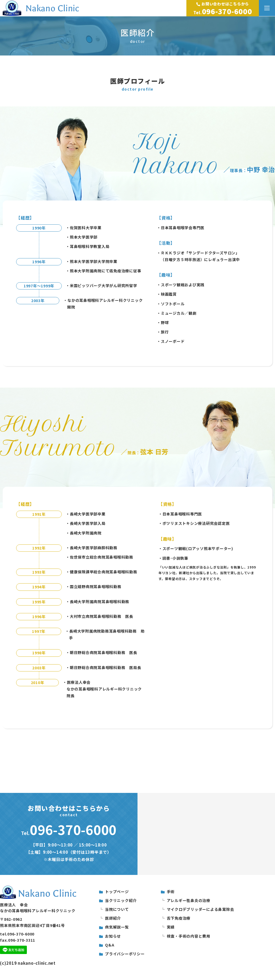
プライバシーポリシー (125, 954)
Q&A (110, 945)
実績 (171, 927)
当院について (117, 909)
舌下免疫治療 (179, 918)
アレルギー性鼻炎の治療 (189, 900)
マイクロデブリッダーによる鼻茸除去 (200, 909)
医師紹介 (113, 918)
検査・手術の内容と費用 (189, 936)
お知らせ (113, 936)
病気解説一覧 (117, 927)
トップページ (117, 892)
